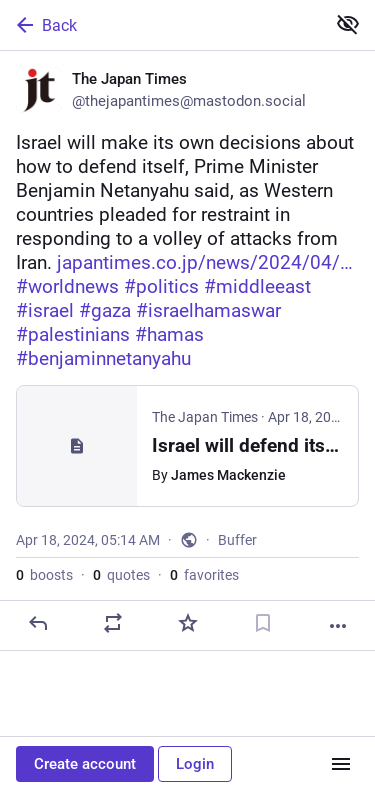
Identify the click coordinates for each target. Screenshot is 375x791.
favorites (204, 575)
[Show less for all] (348, 24)
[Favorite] (188, 623)
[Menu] (341, 764)
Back (45, 25)
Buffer (237, 540)
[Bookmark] (263, 623)
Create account (85, 764)
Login (195, 764)
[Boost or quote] (113, 623)
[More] (338, 626)
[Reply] (38, 623)
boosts (44, 575)
